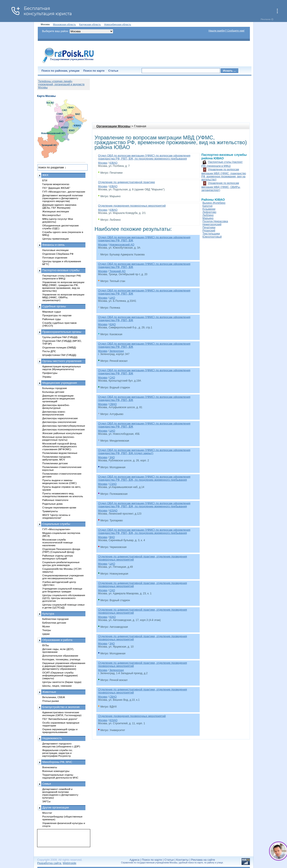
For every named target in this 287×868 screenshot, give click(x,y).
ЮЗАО (113, 511)
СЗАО (113, 484)
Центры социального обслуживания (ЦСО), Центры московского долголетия (64, 598)
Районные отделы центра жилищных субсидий (58, 557)
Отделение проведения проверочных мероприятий (132, 206)
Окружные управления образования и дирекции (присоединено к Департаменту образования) (64, 666)
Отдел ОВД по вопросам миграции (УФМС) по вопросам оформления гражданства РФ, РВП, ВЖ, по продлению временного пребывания (144, 157)
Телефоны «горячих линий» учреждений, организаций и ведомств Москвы (61, 84)
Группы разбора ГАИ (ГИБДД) (60, 337)
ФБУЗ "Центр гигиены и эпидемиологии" (56, 516)
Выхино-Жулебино (214, 203)
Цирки (46, 634)
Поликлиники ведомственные (60, 453)
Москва (103, 163)
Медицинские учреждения (60, 383)
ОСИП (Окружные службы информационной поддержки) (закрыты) (60, 675)
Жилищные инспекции (56, 211)
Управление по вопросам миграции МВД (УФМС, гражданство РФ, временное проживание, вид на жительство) (224, 175)
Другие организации (56, 807)
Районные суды (52, 319)
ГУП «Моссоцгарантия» (56, 529)
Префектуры (50, 373)
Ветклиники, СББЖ (54, 697)
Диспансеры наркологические (60, 418)
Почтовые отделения (55, 257)
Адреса (134, 860)
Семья (47, 784)
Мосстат (47, 813)
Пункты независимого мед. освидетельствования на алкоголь (63, 495)
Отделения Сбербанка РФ (58, 254)
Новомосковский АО (122, 245)
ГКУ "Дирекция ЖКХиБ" (56, 188)
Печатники (209, 227)
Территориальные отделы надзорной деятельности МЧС (60, 776)
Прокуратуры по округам (57, 315)
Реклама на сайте (203, 860)
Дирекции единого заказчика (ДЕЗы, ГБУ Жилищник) (59, 206)
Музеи (46, 626)
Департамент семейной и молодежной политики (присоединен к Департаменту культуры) (60, 793)
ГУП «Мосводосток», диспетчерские (64, 192)
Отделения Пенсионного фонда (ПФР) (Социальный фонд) (61, 550)
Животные (49, 692)
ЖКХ (45, 175)
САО (112, 378)
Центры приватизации (56, 239)
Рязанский (209, 231)
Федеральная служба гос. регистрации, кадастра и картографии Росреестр (58, 753)
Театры (47, 630)
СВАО (113, 404)
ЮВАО (113, 163)
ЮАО (113, 324)
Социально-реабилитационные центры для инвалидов (61, 564)
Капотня (208, 206)
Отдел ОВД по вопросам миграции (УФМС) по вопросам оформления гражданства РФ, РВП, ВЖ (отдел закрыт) (144, 452)
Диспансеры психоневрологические (64, 429)
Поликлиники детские (55, 463)
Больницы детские (53, 392)
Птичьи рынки (51, 701)
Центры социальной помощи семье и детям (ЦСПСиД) (64, 606)
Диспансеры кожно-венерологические (54, 413)
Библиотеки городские (56, 619)
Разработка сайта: (50, 863)
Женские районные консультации (62, 433)
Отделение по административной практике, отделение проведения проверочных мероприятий (143, 558)
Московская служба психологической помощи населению (58, 542)
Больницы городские (55, 388)
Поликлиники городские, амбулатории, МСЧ (57, 458)
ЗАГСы (47, 801)
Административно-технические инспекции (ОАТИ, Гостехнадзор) (62, 714)
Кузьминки (209, 209)
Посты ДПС (49, 351)
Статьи (113, 71)
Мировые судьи (52, 312)
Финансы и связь (54, 245)
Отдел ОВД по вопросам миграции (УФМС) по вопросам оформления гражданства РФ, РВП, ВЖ (144, 239)
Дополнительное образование (60, 656)
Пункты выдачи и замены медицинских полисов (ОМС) (60, 482)
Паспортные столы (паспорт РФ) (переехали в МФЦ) (62, 277)
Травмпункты (50, 511)
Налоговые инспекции (56, 250)
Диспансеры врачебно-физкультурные (56, 406)
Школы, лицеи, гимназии (57, 686)
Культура (48, 614)
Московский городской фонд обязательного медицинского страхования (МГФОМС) (60, 446)
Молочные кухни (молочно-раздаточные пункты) (59, 438)
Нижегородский (212, 224)
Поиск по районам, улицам (60, 71)
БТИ (45, 180)
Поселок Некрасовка (215, 221)
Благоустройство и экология (61, 707)
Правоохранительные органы (62, 332)
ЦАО (112, 298)
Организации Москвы (113, 126)
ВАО (112, 537)
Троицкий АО (117, 271)
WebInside (69, 863)
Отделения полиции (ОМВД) (59, 347)
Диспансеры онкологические (59, 422)
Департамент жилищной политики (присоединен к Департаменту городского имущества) (63, 198)
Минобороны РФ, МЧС (57, 762)
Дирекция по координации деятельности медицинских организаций (59, 398)
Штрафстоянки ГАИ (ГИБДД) (59, 355)
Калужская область (90, 24)
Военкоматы (50, 767)
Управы (47, 377)
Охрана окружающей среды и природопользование (60, 731)
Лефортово (209, 212)
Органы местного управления (62, 361)
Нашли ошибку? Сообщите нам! (226, 31)
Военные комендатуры (56, 771)
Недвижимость (52, 738)
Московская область (64, 24)
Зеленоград (117, 351)
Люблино (208, 215)
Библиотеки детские (54, 623)
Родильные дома (52, 504)
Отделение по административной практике (127, 182)
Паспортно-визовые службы (61, 270)
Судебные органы (54, 306)
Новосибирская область (118, 24)
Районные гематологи (55, 500)
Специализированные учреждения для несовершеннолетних (63, 577)
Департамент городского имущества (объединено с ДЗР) (61, 745)
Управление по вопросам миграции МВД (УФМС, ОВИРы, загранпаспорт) (221, 187)
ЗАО (112, 457)
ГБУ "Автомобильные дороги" (60, 719)
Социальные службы (56, 524)
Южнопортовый (212, 237)
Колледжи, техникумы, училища (61, 659)
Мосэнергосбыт (52, 215)
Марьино (208, 218)
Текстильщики (211, 234)
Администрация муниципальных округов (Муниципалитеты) (62, 368)
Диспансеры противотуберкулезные (64, 426)
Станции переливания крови (59, 507)
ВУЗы (46, 645)
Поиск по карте (94, 71)
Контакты (182, 860)
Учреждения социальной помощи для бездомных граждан (62, 590)
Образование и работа (57, 640)
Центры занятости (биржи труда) (62, 682)
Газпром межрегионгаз (56, 184)
